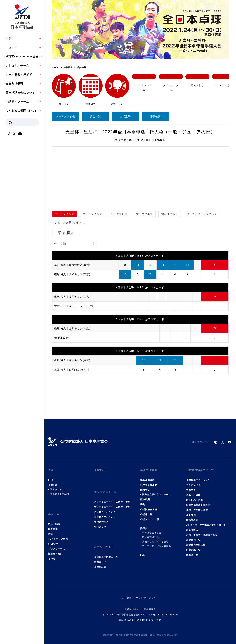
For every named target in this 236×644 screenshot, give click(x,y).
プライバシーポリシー (147, 591)
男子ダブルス (119, 214)
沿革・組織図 (193, 493)
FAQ (143, 553)
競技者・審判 (55, 549)
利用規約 (126, 591)
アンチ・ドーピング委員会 (157, 544)
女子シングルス (92, 214)
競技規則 (145, 497)
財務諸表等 (192, 518)
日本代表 (53, 524)
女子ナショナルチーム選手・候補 (112, 502)
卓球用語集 (100, 559)
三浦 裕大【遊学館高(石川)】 (73, 370)
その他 (52, 554)
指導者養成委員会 (152, 531)
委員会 (144, 526)
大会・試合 (54, 519)
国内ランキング (58, 487)
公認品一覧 (146, 512)
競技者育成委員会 (152, 535)
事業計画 (191, 513)
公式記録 (53, 483)
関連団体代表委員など (198, 503)
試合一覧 (95, 116)
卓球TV (22, 56)
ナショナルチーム (17, 66)
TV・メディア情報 (58, 534)
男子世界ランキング (105, 507)
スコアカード (155, 256)
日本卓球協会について (20, 93)
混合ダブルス (170, 214)
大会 (8, 38)
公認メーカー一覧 (150, 517)
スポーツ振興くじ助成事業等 (202, 533)
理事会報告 (192, 528)
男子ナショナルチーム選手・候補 (112, 497)
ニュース (11, 47)
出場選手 (125, 116)
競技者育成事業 (149, 483)
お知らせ (53, 539)
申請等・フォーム (17, 102)
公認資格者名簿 (149, 507)
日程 (51, 478)
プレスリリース (57, 544)
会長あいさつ (193, 483)
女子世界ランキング (105, 512)
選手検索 (155, 116)
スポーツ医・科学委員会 (155, 539)
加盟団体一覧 (193, 538)
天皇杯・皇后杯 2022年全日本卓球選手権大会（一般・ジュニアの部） (140, 132)
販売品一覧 (192, 552)
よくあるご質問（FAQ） (22, 111)
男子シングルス (64, 214)
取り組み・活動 (195, 498)
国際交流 (145, 488)
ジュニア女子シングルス (70, 223)
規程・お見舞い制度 (197, 508)
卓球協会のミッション (198, 478)
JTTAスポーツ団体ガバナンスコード (206, 523)
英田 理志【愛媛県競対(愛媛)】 (75, 265)
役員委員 (191, 488)
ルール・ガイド (105, 541)
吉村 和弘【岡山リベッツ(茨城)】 (76, 306)
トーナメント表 (65, 116)
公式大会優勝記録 (60, 492)
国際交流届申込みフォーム (157, 492)
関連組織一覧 (193, 547)
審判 (143, 502)
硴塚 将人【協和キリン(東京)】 (75, 274)
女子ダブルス (144, 214)
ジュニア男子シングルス (202, 214)
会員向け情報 (14, 84)
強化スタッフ (101, 522)
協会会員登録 (147, 478)
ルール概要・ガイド (19, 75)
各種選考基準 (101, 517)
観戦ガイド (100, 555)
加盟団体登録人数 (196, 543)
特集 (51, 529)
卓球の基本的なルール (106, 550)
